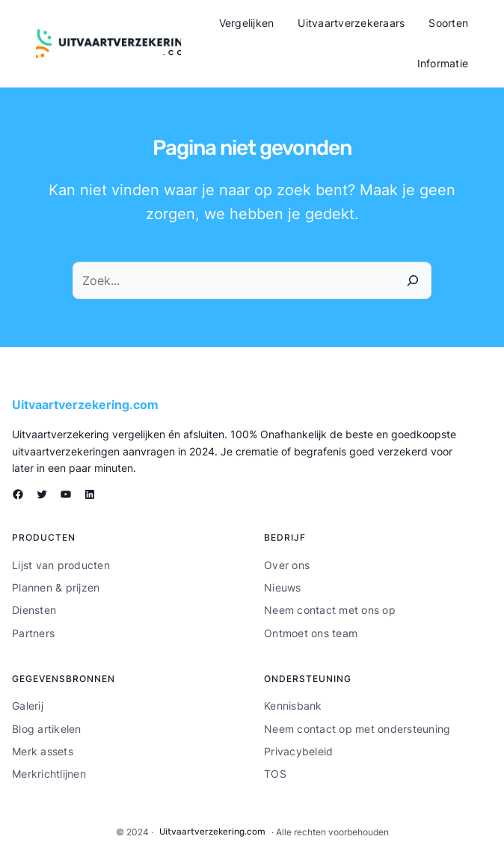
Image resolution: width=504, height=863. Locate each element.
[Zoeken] (413, 280)
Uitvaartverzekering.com (85, 405)
